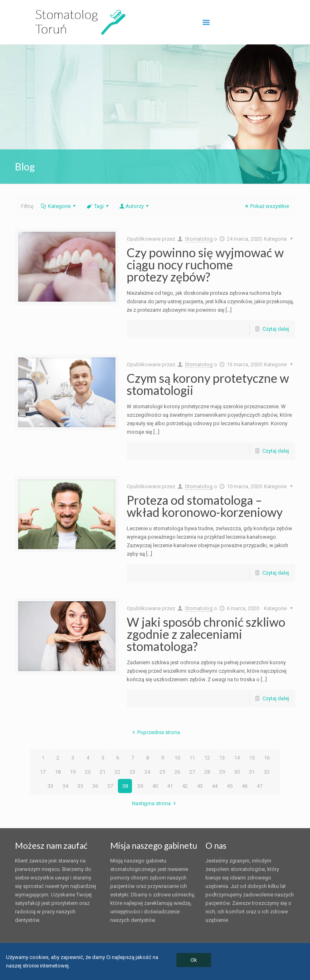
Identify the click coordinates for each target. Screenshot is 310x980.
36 (95, 786)
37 (110, 786)
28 (207, 772)
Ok (194, 960)
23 (132, 772)
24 (147, 772)
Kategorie (59, 206)
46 (245, 786)
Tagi (98, 206)
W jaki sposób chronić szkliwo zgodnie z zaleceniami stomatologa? (206, 634)
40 (155, 786)
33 (50, 786)
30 (237, 772)
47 (260, 786)
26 (177, 772)
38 (125, 786)
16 (267, 758)
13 (222, 758)
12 (207, 758)
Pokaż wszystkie (266, 206)
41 (170, 786)
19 (73, 772)
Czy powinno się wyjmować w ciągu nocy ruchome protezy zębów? (205, 264)
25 (162, 772)
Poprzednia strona (155, 732)
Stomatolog (199, 239)
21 (103, 772)
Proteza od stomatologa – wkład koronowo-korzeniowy (205, 506)
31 (252, 772)
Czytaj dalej (276, 329)
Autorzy (135, 206)
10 (177, 758)
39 (140, 786)
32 (267, 772)
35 (80, 786)
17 (43, 772)
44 (215, 786)
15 (252, 758)
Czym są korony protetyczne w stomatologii (208, 384)
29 (222, 772)
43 (200, 786)
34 (65, 786)
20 (88, 772)
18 (58, 772)
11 (192, 758)
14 (237, 758)
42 (185, 786)
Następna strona (155, 803)
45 (230, 786)
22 (117, 772)
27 (192, 772)
